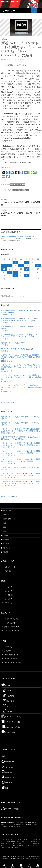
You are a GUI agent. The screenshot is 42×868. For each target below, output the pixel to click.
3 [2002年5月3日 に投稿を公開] (27, 262)
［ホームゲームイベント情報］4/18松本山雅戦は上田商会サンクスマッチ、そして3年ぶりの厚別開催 (21, 430)
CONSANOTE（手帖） (11, 722)
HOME (4, 236)
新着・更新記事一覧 (12, 655)
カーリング (8, 599)
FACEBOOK (8, 762)
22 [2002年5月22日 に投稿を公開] (15, 272)
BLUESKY (7, 772)
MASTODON (8, 777)
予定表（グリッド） (12, 619)
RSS (5, 788)
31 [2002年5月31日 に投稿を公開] (27, 275)
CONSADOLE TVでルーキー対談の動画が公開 (17, 349)
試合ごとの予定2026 (12, 627)
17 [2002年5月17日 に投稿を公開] (27, 269)
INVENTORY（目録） (11, 727)
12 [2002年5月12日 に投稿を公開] (38, 266)
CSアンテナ (9, 647)
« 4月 (3, 279)
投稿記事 (11, 236)
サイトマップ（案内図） (13, 662)
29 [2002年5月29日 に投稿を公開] (15, 275)
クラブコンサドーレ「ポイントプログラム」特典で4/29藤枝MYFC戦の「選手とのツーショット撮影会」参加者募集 (21, 367)
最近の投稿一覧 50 (8, 402)
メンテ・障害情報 (11, 659)
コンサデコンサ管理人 (17, 59)
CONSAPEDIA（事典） (11, 717)
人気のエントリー (11, 651)
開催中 (5, 527)
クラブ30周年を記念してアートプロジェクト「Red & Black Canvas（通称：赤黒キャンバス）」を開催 (20, 320)
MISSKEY (6, 783)
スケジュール (6, 548)
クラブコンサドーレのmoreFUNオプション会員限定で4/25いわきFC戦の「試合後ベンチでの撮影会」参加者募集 (21, 377)
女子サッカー (9, 591)
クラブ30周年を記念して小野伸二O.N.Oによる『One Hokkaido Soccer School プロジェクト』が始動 (20, 336)
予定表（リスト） (11, 623)
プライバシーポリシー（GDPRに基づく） (14, 856)
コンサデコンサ (8, 11)
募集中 (5, 531)
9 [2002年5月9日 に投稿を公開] (21, 266)
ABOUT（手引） (9, 732)
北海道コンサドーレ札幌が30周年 (13, 343)
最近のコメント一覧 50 (9, 497)
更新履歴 (5, 552)
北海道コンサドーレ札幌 (18, 185)
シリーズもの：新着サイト (21, 190)
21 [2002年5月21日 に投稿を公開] (10, 272)
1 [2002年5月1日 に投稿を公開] (15, 262)
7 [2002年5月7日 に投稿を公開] (10, 266)
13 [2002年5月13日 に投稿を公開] (4, 269)
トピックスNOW (7, 511)
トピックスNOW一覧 (12, 631)
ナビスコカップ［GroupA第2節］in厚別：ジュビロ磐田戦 (21, 202)
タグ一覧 (8, 571)
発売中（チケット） (9, 519)
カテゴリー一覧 (10, 567)
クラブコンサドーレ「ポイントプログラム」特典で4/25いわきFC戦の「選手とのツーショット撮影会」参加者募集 (21, 387)
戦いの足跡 (5, 544)
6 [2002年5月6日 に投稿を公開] (4, 266)
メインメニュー (39, 11)
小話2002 (4, 39)
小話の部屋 (19, 236)
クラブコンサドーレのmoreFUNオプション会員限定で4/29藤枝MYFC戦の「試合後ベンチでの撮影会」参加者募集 (21, 357)
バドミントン (9, 595)
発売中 (5, 523)
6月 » (39, 279)
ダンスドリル (9, 603)
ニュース (5, 535)
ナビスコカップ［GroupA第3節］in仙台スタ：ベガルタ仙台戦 (21, 213)
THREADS (7, 767)
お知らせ (6, 515)
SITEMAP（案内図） (10, 809)
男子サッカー (9, 587)
